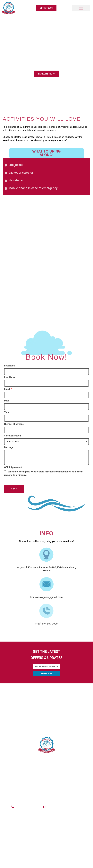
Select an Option (13, 436)
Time (7, 412)
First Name (10, 366)
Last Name (10, 377)
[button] (81, 8)
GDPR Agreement (13, 467)
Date (7, 401)
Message (9, 447)
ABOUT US (46, 687)
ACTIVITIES (46, 703)
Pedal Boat (46, 295)
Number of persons (14, 424)
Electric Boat (46, 242)
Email (7, 389)
